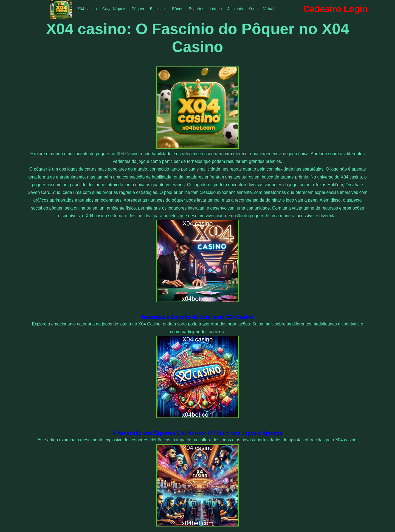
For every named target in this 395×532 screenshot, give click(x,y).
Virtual (269, 9)
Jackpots (235, 9)
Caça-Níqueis (114, 9)
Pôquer (138, 9)
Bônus (178, 9)
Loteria (216, 9)
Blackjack (158, 9)
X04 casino (87, 9)
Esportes (197, 9)
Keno (253, 9)
